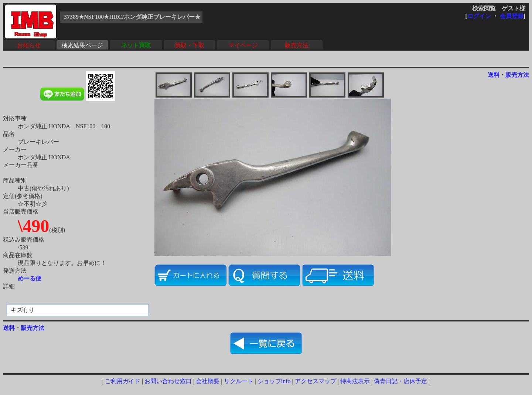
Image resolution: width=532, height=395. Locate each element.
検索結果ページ (82, 45)
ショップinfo (274, 381)
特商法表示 (355, 381)
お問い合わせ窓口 (168, 381)
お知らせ (29, 45)
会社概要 (208, 381)
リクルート (239, 381)
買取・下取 (190, 45)
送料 (494, 75)
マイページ (243, 45)
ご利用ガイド (123, 381)
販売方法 (297, 45)
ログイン (479, 16)
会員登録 (512, 16)
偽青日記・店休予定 (400, 381)
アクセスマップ (316, 381)
